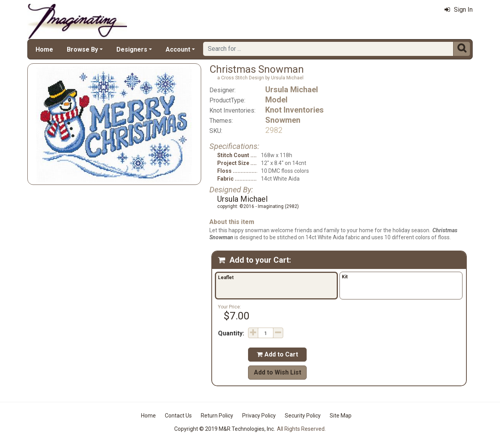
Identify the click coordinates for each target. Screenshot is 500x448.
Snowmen (283, 120)
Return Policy (217, 416)
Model (276, 100)
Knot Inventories (295, 110)
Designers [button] (132, 49)
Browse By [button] (82, 49)
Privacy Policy (259, 416)
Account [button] (178, 49)
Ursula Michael (292, 90)
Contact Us (178, 416)
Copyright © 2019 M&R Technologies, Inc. (225, 429)
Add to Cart (277, 354)
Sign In (459, 10)
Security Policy (303, 416)
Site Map (341, 416)
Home (44, 49)
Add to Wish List (278, 372)
